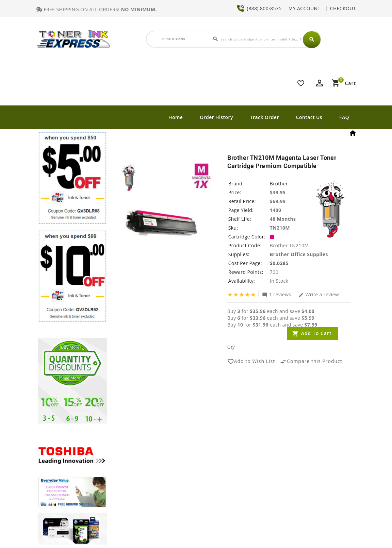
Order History (216, 117)
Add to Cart (316, 333)
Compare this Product (311, 362)
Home (176, 117)
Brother (279, 184)
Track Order (265, 117)
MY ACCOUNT (305, 8)
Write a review (319, 294)
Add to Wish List (251, 362)
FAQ (344, 117)
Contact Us (309, 117)
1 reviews (277, 294)
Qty (231, 347)
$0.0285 (279, 263)
